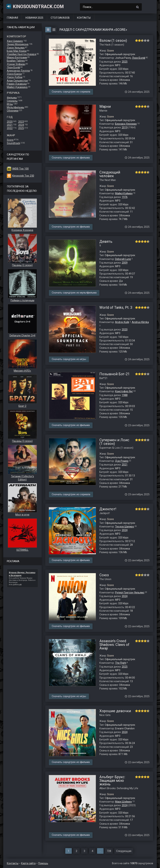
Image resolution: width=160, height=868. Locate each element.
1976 (125, 197)
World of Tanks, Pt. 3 (116, 307)
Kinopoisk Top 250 (23, 176)
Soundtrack (13, 143)
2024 (21, 125)
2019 (125, 127)
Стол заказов (60, 18)
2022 (10, 128)
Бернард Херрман (126, 124)
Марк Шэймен (123, 802)
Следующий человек (110, 174)
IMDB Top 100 (20, 169)
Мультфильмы (16, 107)
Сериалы (12, 101)
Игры (10, 104)
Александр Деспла (18, 71)
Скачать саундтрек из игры (69, 359)
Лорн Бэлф (13, 67)
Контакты (84, 18)
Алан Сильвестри (17, 81)
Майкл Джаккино (17, 87)
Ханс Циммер (15, 41)
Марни (105, 106)
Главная (12, 18)
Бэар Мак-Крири (17, 51)
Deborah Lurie (123, 259)
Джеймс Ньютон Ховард (22, 54)
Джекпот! (108, 509)
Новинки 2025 (34, 18)
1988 (125, 395)
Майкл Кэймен (124, 193)
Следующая (124, 851)
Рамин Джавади (17, 84)
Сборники (13, 111)
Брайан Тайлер (16, 61)
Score (10, 140)
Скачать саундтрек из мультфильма (74, 293)
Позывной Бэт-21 (115, 374)
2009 (125, 263)
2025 (21, 128)
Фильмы (12, 98)
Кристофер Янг (124, 391)
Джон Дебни (15, 77)
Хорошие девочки (115, 711)
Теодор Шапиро (125, 527)
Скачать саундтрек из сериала (71, 92)
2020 (10, 122)
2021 (10, 125)
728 (109, 851)
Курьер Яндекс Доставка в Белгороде (21, 579)
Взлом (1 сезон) (113, 40)
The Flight (121, 663)
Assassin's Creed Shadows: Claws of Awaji (114, 645)
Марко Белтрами (17, 57)
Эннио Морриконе (18, 44)
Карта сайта (28, 863)
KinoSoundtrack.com (35, 6)
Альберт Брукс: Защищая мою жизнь (112, 781)
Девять (106, 241)
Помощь (43, 863)
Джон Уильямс (16, 48)
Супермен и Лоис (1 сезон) (114, 442)
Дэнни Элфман (16, 64)
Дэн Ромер (122, 461)
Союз (104, 575)
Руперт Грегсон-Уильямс (130, 593)
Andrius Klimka (140, 322)
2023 (21, 122)
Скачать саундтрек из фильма (71, 158)
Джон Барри (14, 74)
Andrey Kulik (122, 322)
